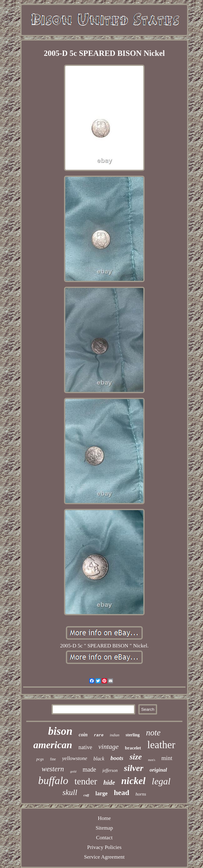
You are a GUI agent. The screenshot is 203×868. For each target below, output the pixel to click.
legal (161, 781)
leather (161, 745)
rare (99, 735)
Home (104, 818)
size (136, 757)
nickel (133, 781)
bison (60, 731)
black (99, 759)
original (158, 770)
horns (141, 794)
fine (53, 759)
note (153, 733)
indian (115, 735)
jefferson (110, 770)
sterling (133, 735)
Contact (104, 838)
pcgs (40, 759)
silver (134, 768)
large (101, 793)
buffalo (53, 780)
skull (70, 792)
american (53, 745)
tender (86, 781)
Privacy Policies (104, 847)
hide (109, 783)
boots (117, 758)
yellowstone (75, 758)
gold (73, 771)
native (85, 747)
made (89, 769)
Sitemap (104, 828)
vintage (109, 746)
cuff (86, 795)
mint (167, 758)
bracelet (133, 748)
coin (83, 735)
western (53, 769)
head (121, 792)
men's (152, 760)
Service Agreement (104, 857)
